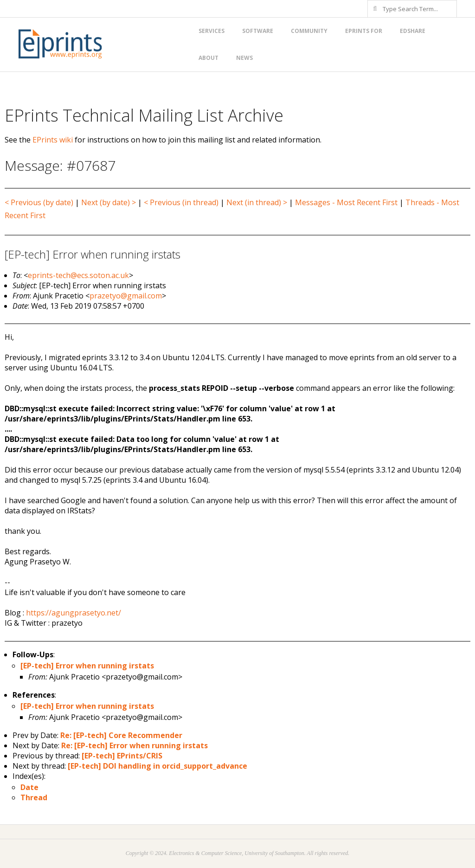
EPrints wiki (53, 140)
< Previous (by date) (39, 202)
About (209, 58)
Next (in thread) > (257, 202)
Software (258, 31)
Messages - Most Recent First (346, 202)
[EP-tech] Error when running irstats (87, 666)
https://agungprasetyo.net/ (74, 613)
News (244, 58)
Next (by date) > (109, 202)
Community (309, 31)
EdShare (413, 31)
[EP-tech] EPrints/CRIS (122, 756)
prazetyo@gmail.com (126, 296)
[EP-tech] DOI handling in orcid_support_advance (157, 766)
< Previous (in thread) (181, 202)
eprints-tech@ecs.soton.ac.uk (78, 275)
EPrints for (364, 31)
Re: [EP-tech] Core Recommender (121, 735)
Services (212, 31)
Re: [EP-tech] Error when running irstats (135, 745)
